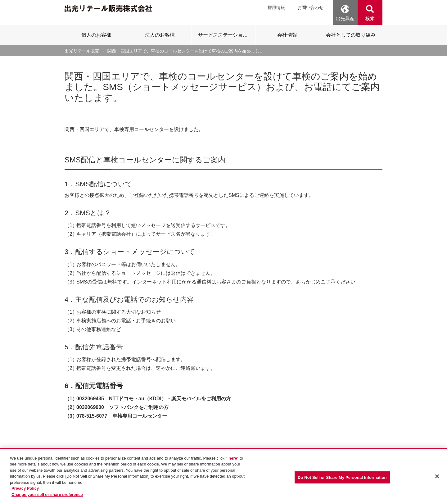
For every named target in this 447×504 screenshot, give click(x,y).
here (233, 464)
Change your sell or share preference (47, 501)
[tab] (96, 35)
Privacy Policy (25, 495)
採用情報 (276, 7)
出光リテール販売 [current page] (82, 51)
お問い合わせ (310, 7)
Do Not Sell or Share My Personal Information (342, 484)
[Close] (437, 483)
